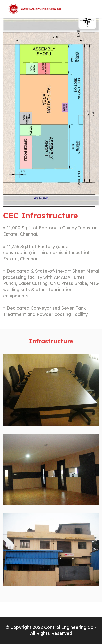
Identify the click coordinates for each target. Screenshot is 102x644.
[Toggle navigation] (91, 9)
